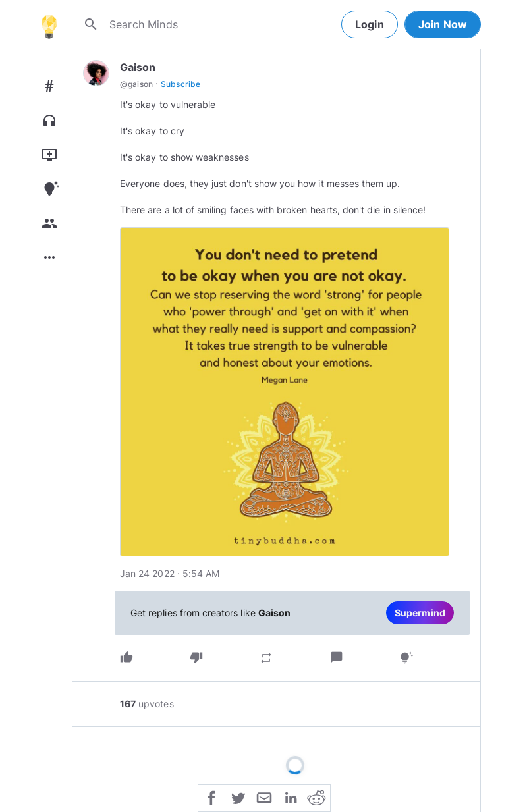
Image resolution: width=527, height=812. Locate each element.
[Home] (49, 24)
